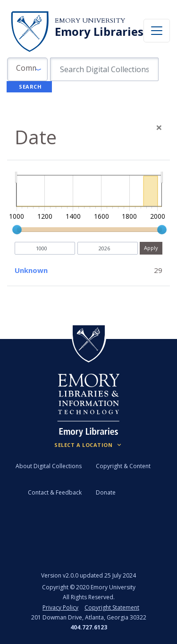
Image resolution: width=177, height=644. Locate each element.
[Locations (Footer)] (88, 445)
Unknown (31, 270)
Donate (106, 492)
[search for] (104, 69)
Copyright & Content (123, 466)
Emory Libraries (99, 32)
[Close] (159, 127)
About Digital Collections (49, 466)
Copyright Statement (112, 607)
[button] (27, 69)
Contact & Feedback (55, 492)
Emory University (90, 21)
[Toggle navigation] (157, 31)
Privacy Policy (60, 607)
